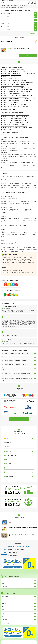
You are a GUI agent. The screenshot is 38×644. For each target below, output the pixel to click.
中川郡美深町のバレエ (6, 102)
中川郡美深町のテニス (6, 73)
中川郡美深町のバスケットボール (8, 77)
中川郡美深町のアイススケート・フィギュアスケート (12, 79)
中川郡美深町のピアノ (18, 99)
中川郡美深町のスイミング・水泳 (8, 70)
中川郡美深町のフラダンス (27, 104)
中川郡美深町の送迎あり (6, 130)
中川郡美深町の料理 (28, 108)
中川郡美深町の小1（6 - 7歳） (7, 119)
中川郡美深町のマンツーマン (21, 126)
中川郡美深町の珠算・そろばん (20, 93)
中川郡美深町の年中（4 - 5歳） (7, 117)
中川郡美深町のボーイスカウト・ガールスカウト (24, 91)
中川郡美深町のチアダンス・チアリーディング (11, 104)
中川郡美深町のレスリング (19, 86)
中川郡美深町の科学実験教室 (7, 91)
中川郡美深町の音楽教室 (6, 101)
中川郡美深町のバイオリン (30, 101)
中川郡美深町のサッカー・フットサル (19, 71)
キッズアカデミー (5, 330)
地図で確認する (33, 34)
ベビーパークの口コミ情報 (10, 326)
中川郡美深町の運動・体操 (21, 70)
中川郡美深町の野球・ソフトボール (19, 73)
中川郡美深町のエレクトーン (29, 99)
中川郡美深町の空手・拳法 (20, 82)
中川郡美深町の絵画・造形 (22, 106)
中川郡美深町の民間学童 (22, 97)
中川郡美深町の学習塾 (19, 90)
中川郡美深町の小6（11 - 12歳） (22, 122)
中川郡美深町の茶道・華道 (7, 108)
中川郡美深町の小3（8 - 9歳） (7, 120)
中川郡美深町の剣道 (5, 84)
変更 (35, 14)
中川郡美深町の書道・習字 (7, 93)
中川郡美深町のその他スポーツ (24, 88)
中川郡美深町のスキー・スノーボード (9, 80)
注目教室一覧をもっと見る (19, 419)
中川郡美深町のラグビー (16, 75)
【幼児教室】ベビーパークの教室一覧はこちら (10, 280)
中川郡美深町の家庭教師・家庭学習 (8, 97)
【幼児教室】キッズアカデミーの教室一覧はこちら (11, 291)
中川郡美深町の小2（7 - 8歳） (21, 119)
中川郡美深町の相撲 (25, 84)
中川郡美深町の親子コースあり (7, 126)
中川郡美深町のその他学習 (7, 99)
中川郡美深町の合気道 (15, 84)
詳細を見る (28, 55)
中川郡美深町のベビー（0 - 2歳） (8, 115)
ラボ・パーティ (5, 339)
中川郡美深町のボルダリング (7, 82)
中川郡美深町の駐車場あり (28, 128)
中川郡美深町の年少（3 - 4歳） (22, 115)
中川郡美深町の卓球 (31, 73)
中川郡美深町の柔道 (30, 82)
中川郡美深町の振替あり (6, 128)
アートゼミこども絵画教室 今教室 (8, 306)
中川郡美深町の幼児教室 (29, 90)
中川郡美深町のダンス (16, 102)
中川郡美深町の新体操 (6, 71)
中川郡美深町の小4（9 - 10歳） (21, 120)
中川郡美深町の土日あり (6, 124)
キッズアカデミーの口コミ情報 (11, 336)
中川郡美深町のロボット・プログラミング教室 (11, 95)
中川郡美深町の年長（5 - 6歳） (21, 117)
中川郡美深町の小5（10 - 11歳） (8, 122)
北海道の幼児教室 (5, 135)
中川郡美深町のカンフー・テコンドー (9, 88)
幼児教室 (3, 45)
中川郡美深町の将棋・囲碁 (27, 95)
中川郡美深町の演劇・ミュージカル (8, 106)
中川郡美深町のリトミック (18, 101)
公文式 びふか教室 (6, 41)
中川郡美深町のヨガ (22, 80)
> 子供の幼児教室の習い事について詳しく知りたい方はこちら (14, 193)
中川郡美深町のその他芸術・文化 (8, 110)
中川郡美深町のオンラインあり (19, 124)
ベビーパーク (4, 315)
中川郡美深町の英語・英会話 (7, 90)
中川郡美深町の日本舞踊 (18, 108)
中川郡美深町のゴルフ (6, 75)
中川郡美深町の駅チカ (17, 128)
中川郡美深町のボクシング (7, 86)
